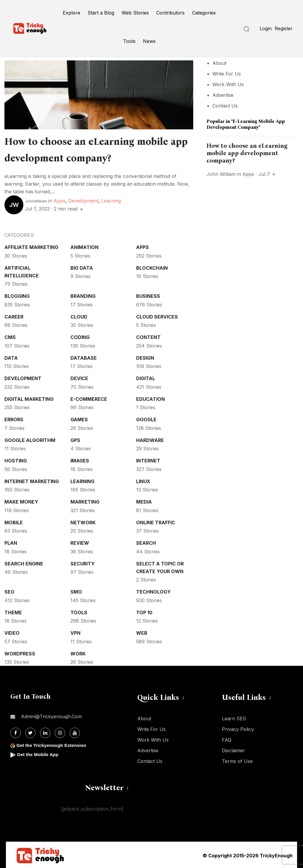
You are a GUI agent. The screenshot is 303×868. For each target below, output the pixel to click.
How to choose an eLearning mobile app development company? (247, 153)
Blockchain (152, 267)
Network (83, 521)
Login (266, 28)
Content (148, 336)
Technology (153, 591)
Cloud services (157, 316)
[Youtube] (75, 732)
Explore (71, 13)
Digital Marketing (29, 398)
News (149, 41)
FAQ (227, 739)
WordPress (20, 652)
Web (142, 632)
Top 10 (144, 611)
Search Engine (24, 562)
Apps (59, 200)
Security (83, 562)
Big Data (82, 267)
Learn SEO (234, 717)
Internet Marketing (32, 480)
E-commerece (89, 398)
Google (146, 418)
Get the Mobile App (38, 753)
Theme (13, 611)
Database (84, 357)
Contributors (170, 13)
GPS (75, 439)
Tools (129, 41)
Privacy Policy (238, 728)
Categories (204, 13)
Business (148, 295)
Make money (21, 501)
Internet (148, 459)
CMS (10, 336)
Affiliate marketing (31, 246)
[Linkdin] (45, 732)
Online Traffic (156, 521)
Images (80, 459)
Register (284, 28)
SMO (76, 591)
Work (78, 652)
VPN (75, 632)
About (219, 63)
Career (14, 316)
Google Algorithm (30, 439)
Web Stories (135, 13)
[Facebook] (16, 732)
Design (145, 357)
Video (12, 632)
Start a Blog (101, 13)
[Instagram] (60, 732)
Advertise (223, 95)
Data (11, 357)
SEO (9, 591)
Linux (143, 480)
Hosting (16, 459)
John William (221, 174)
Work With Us (228, 84)
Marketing (85, 501)
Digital (146, 377)
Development (83, 200)
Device (79, 377)
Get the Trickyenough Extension (53, 744)
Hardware (150, 439)
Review (80, 542)
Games (79, 418)
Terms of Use (237, 760)
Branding (83, 295)
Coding (80, 336)
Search (146, 542)
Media (144, 501)
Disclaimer (233, 749)
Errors (14, 418)
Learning (111, 200)
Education (150, 398)
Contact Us (225, 106)
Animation (84, 246)
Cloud (79, 316)
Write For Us (227, 74)
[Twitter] (30, 732)
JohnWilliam (36, 200)
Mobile (14, 521)
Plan (11, 542)
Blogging (17, 295)
